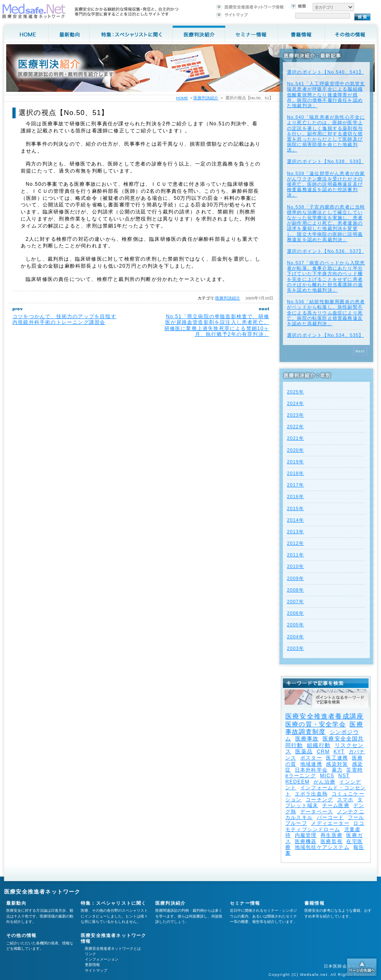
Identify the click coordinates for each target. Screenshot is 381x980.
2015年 (295, 508)
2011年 (295, 555)
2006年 (295, 613)
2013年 (295, 532)
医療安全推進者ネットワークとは (113, 949)
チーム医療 (336, 805)
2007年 (295, 601)
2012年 (295, 543)
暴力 (337, 770)
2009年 (295, 578)
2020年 (295, 450)
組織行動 (319, 745)
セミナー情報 (245, 903)
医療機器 (306, 841)
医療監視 (332, 841)
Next (360, 351)
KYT (339, 752)
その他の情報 (21, 935)
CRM (323, 752)
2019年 (295, 462)
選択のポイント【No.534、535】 (326, 335)
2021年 (295, 438)
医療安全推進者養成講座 (324, 716)
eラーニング (301, 776)
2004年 (295, 637)
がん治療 (324, 782)
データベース (317, 812)
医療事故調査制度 (324, 728)
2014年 (295, 520)
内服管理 (306, 835)
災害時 (354, 770)
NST (344, 776)
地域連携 (311, 764)
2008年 (295, 590)
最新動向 (16, 903)
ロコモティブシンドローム (325, 826)
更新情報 (92, 965)
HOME (182, 98)
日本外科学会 (311, 770)
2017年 (295, 485)
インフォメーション (102, 959)
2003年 (295, 648)
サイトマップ (96, 970)
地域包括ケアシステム (322, 847)
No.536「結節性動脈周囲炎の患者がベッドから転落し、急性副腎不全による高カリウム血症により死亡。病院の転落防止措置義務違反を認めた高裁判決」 (326, 313)
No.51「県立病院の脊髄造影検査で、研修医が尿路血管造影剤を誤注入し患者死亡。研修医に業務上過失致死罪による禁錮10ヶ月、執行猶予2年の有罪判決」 (217, 325)
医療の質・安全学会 (316, 724)
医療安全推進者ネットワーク (42, 892)
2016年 (295, 496)
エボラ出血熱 (311, 794)
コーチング (319, 800)
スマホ (345, 800)
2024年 (295, 403)
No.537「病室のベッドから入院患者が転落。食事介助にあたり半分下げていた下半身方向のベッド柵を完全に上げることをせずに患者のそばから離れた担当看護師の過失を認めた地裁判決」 (326, 276)
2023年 (295, 415)
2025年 (295, 392)
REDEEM (298, 782)
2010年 (295, 566)
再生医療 (332, 835)
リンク (90, 954)
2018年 (295, 473)
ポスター (311, 758)
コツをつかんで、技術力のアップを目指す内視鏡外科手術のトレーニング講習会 (64, 319)
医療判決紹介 (228, 298)
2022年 (295, 427)
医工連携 (337, 758)
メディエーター (330, 823)
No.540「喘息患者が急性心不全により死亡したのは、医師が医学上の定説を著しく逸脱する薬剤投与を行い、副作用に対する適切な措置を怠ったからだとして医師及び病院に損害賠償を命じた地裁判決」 (326, 133)
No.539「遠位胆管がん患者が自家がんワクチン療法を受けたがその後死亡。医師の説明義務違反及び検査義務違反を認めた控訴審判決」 (326, 184)
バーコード (330, 817)
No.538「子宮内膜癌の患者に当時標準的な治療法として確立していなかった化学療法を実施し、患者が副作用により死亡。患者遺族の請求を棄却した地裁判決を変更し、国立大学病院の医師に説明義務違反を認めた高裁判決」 (326, 223)
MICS (327, 776)
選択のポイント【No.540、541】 (326, 72)
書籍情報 (315, 903)
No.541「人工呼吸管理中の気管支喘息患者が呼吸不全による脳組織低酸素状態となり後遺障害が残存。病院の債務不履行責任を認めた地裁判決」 (326, 95)
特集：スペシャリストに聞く (114, 903)
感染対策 (337, 764)
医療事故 (307, 739)
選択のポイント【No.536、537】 (326, 251)
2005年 (295, 625)
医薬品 (304, 751)
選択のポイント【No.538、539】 (326, 161)
